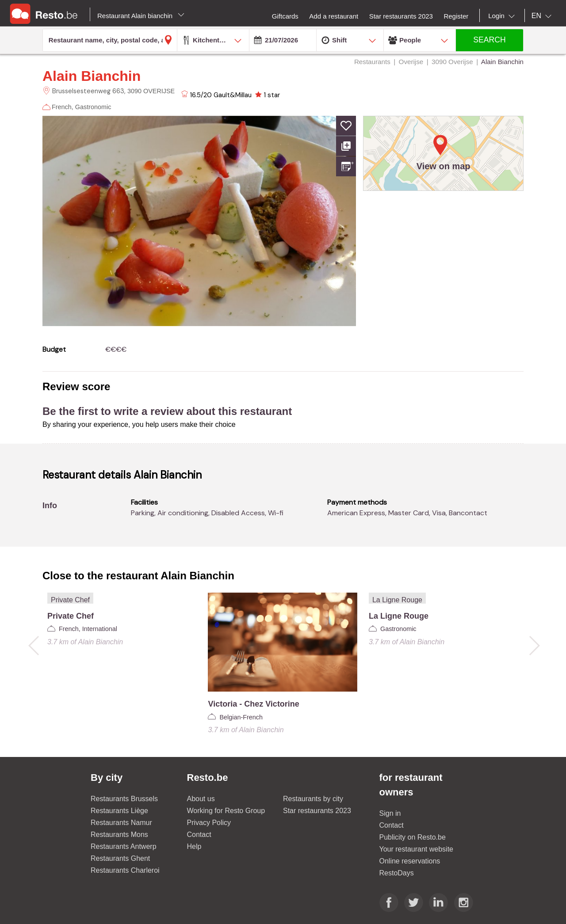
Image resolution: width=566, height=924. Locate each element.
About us (201, 799)
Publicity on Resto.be (413, 837)
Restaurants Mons (119, 835)
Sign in (390, 813)
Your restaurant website (417, 849)
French (62, 107)
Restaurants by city (313, 799)
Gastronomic (93, 107)
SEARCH (489, 40)
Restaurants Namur (121, 823)
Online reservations (410, 861)
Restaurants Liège (119, 811)
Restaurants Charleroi (125, 870)
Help (194, 846)
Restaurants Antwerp (124, 846)
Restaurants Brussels (124, 799)
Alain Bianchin (92, 76)
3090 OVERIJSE (151, 91)
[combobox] (503, 16)
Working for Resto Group (226, 811)
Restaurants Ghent (120, 858)
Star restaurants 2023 (317, 811)
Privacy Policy (209, 823)
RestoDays (397, 873)
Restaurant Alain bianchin (141, 16)
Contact (199, 835)
